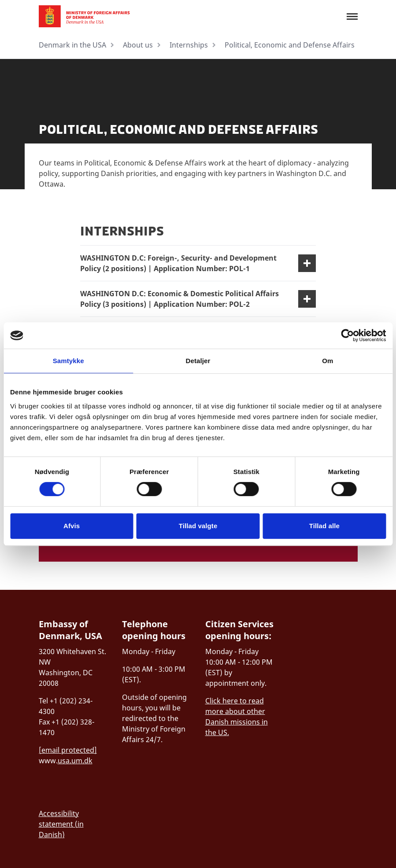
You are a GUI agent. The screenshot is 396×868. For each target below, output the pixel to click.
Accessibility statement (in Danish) (61, 824)
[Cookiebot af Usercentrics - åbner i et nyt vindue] (347, 335)
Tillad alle (324, 526)
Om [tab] (328, 361)
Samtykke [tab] (68, 361)
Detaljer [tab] (198, 361)
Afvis (72, 526)
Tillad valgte (198, 526)
